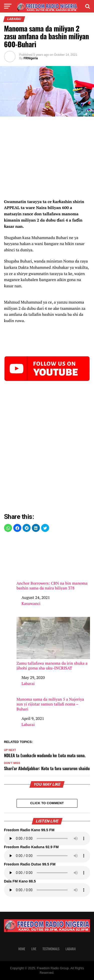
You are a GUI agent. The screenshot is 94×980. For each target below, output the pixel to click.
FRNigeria (31, 58)
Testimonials (51, 949)
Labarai (28, 683)
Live (34, 949)
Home (22, 949)
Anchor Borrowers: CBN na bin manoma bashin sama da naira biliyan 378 (53, 564)
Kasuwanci (31, 603)
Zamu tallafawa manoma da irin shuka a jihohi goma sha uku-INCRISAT (53, 644)
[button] (8, 528)
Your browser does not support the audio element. (47, 838)
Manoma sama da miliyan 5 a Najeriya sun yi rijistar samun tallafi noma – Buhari (50, 704)
